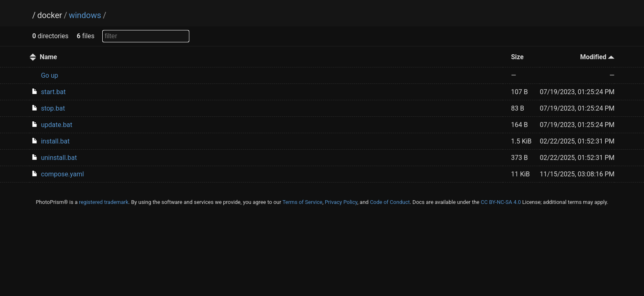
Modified (597, 57)
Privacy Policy (341, 202)
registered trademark (103, 202)
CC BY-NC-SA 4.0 (501, 202)
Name (48, 57)
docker (50, 15)
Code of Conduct (390, 202)
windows (85, 15)
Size (517, 57)
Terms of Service (302, 202)
